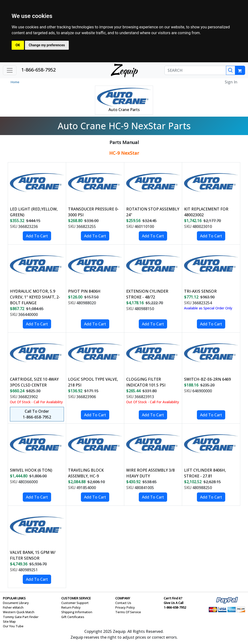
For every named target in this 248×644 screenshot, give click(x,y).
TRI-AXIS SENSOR (200, 291)
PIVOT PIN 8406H (84, 291)
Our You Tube (13, 626)
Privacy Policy (125, 607)
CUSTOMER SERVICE (76, 598)
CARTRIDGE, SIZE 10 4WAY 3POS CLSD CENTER (34, 382)
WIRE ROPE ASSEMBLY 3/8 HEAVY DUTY (150, 473)
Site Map (9, 621)
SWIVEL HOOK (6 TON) (31, 470)
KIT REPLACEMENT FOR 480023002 (206, 212)
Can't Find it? (173, 598)
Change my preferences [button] (47, 45)
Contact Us (123, 603)
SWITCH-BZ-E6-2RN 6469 (207, 379)
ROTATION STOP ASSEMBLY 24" (153, 212)
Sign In (231, 82)
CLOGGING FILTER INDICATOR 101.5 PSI (146, 382)
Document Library (16, 603)
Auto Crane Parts (124, 110)
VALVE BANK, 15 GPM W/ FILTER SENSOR (33, 555)
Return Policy (71, 607)
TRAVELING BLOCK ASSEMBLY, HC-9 (86, 473)
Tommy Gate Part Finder (21, 617)
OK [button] (18, 45)
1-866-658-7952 (39, 70)
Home (15, 82)
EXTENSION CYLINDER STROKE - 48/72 (147, 294)
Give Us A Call (174, 603)
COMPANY (123, 598)
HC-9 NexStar (124, 153)
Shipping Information (77, 612)
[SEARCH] (195, 70)
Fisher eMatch (13, 607)
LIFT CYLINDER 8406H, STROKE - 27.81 (205, 473)
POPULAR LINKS (14, 598)
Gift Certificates (73, 617)
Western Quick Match (19, 612)
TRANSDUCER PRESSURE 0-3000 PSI (93, 212)
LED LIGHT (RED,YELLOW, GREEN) (34, 212)
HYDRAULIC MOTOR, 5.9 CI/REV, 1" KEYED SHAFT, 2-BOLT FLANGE (35, 297)
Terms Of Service (128, 612)
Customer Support (75, 603)
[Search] (231, 70)
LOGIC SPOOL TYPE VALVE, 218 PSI (93, 382)
